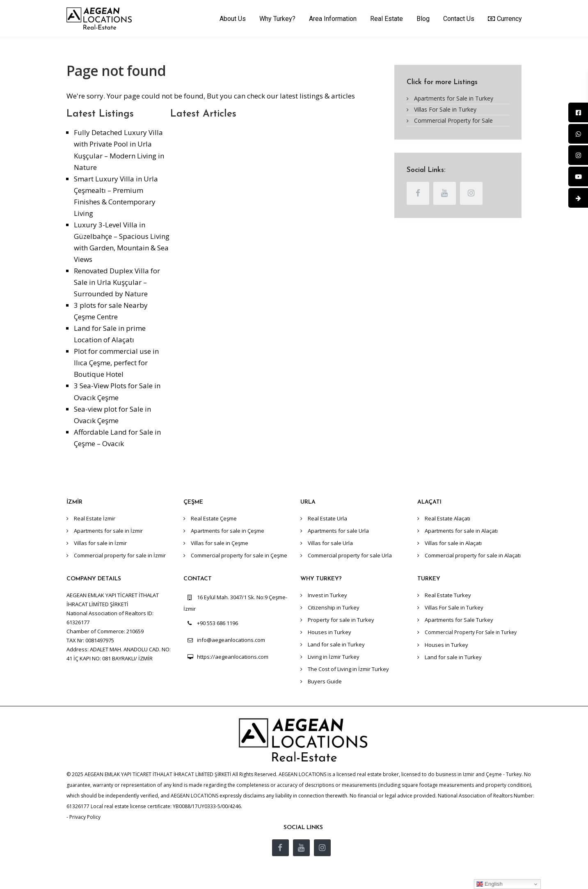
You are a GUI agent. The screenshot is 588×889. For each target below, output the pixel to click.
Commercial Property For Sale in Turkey (471, 632)
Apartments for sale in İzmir (108, 531)
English (489, 884)
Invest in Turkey (327, 595)
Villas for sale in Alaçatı (453, 543)
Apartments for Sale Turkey (459, 620)
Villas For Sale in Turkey (445, 109)
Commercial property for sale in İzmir (120, 555)
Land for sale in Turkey (336, 644)
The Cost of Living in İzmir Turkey (348, 669)
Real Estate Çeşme (214, 518)
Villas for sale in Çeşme (220, 543)
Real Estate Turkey (448, 595)
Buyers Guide (325, 681)
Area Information (333, 19)
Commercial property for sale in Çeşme (239, 555)
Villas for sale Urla (330, 543)
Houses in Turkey (329, 632)
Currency (505, 18)
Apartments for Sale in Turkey (454, 98)
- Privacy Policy (84, 817)
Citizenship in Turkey (334, 607)
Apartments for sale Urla (338, 531)
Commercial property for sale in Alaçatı (473, 555)
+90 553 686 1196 (217, 623)
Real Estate (387, 19)
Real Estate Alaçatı (447, 518)
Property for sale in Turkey (341, 620)
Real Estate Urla (327, 518)
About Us (233, 19)
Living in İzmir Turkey (334, 657)
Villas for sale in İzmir (100, 543)
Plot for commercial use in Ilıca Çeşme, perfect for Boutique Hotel (116, 363)
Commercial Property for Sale (453, 120)
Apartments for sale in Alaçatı (461, 531)
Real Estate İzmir (95, 518)
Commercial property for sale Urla (350, 555)
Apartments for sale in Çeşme (228, 531)
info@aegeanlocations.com (231, 640)
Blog (423, 19)
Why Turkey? (277, 19)
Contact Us (459, 19)
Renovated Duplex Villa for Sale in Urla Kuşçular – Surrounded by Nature (117, 282)
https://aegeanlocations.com (233, 657)
